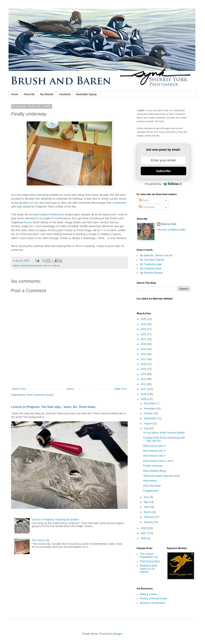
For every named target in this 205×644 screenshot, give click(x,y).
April (147, 507)
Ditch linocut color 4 (154, 456)
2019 (144, 349)
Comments (147, 207)
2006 (144, 538)
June (147, 497)
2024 (144, 324)
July (146, 428)
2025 (144, 319)
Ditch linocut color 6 (154, 446)
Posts (144, 200)
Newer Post (19, 389)
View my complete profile (171, 230)
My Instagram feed (150, 269)
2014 (144, 374)
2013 (144, 379)
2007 (144, 533)
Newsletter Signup (86, 94)
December (150, 403)
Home (15, 94)
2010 (144, 394)
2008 (144, 528)
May (146, 502)
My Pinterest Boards (151, 273)
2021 (144, 339)
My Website (47, 94)
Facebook (65, 94)
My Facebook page (151, 264)
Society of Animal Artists (154, 599)
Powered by (163, 184)
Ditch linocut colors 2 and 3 (158, 461)
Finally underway (153, 466)
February (149, 517)
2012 (144, 384)
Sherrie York (169, 224)
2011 (144, 389)
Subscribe (163, 171)
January (149, 522)
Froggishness (151, 491)
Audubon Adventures (51, 214)
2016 (144, 364)
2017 (144, 359)
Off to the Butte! (152, 486)
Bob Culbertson (116, 203)
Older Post (121, 389)
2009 (144, 399)
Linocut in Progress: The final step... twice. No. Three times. (54, 407)
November (150, 409)
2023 (144, 329)
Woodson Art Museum (152, 603)
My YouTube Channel (152, 260)
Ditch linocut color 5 (154, 451)
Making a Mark (148, 594)
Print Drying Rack (150, 561)
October (149, 413)
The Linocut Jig (40, 540)
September (150, 418)
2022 (144, 334)
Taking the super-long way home (162, 476)
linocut (28, 222)
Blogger (118, 634)
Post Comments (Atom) (40, 395)
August (148, 423)
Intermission (150, 481)
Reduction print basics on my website (149, 569)
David (48, 203)
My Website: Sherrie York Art (156, 256)
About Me (29, 94)
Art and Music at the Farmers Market (164, 433)
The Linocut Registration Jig (149, 555)
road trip (56, 266)
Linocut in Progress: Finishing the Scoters (55, 520)
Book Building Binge (154, 471)
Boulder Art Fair (29, 203)
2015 (144, 369)
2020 (144, 344)
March (148, 512)
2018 (144, 354)
